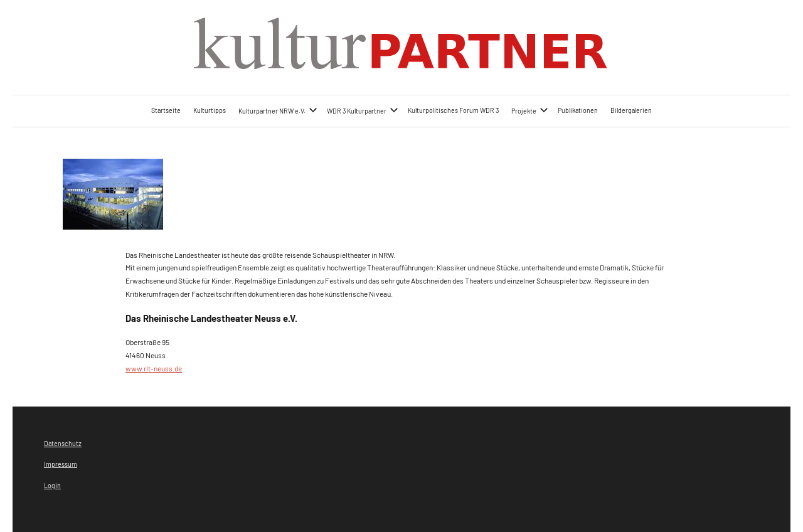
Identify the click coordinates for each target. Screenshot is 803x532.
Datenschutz (63, 443)
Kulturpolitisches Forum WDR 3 (453, 110)
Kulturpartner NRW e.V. (278, 110)
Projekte (530, 110)
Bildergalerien (631, 110)
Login (52, 485)
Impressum (61, 464)
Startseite (166, 110)
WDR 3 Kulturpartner (363, 110)
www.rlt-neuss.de (154, 368)
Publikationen (578, 110)
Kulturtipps (210, 110)
